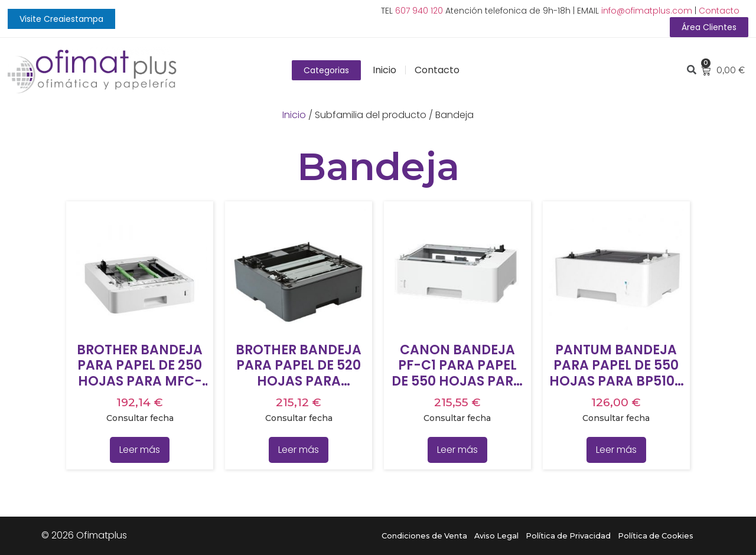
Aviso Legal (496, 536)
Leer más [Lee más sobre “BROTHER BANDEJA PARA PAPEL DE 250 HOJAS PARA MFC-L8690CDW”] (140, 450)
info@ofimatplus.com (647, 11)
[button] (61, 19)
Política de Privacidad (568, 536)
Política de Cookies (656, 536)
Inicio (384, 70)
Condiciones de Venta (424, 536)
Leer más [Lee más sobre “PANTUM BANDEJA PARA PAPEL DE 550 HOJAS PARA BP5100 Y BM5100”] (616, 450)
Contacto (719, 11)
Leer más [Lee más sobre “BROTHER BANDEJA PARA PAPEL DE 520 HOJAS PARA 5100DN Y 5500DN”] (299, 450)
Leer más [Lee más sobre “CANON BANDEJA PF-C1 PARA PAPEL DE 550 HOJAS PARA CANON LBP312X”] (457, 450)
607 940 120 (419, 11)
